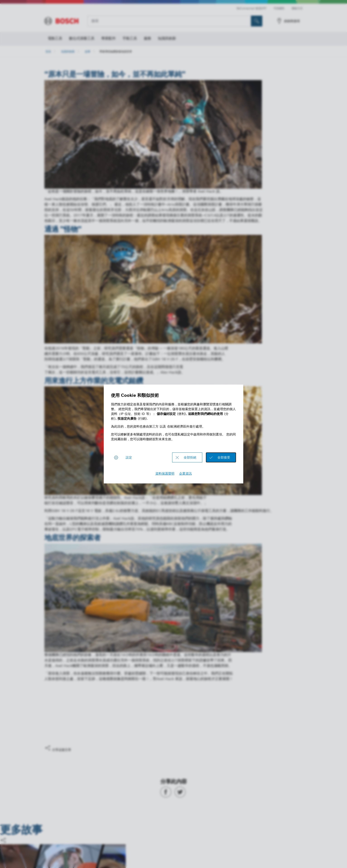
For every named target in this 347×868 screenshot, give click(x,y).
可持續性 (279, 8)
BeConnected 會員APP (252, 8)
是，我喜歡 (60, 731)
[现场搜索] (257, 21)
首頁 (48, 51)
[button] (173, 748)
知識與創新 (68, 51)
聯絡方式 (297, 8)
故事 (88, 51)
